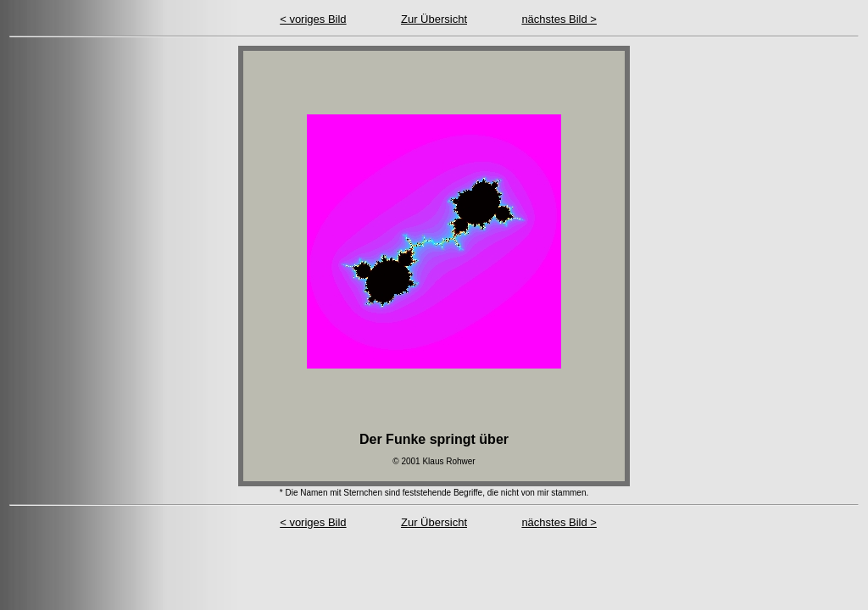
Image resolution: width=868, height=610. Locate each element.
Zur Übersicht (434, 19)
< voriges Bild (313, 19)
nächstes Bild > (559, 19)
